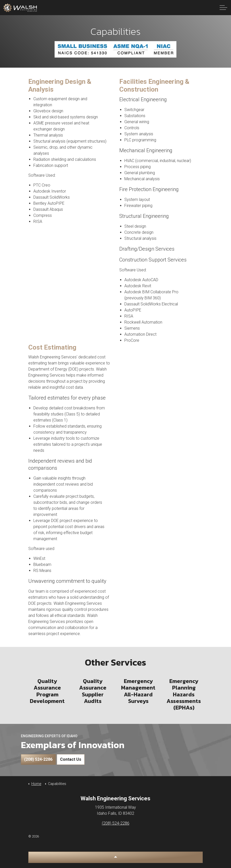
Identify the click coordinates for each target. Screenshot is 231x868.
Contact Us (55, 759)
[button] (115, 857)
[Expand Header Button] (223, 8)
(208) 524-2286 (22, 759)
